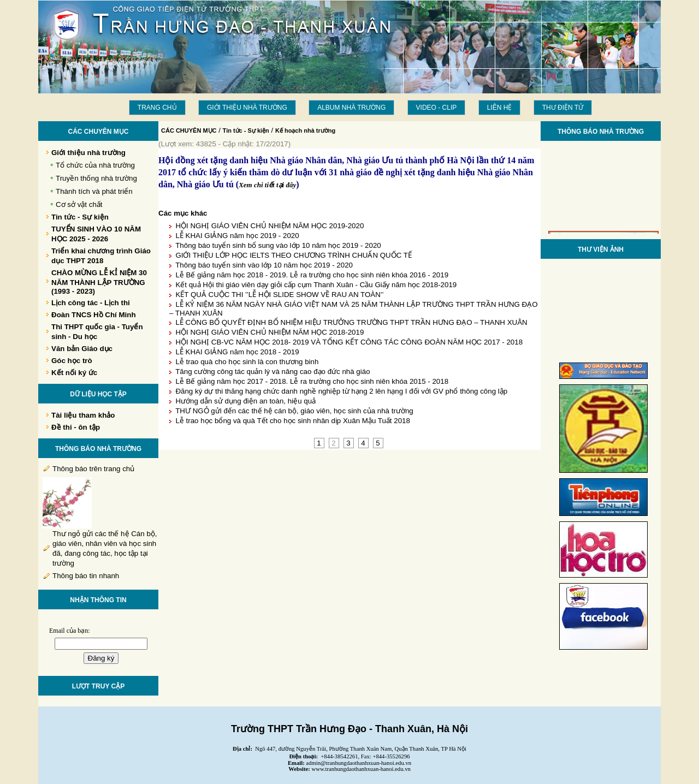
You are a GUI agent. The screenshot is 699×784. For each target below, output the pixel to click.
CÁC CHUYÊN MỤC (189, 130)
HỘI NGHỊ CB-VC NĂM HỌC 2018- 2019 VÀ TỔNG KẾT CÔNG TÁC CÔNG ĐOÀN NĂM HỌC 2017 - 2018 (349, 342)
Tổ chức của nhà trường (95, 165)
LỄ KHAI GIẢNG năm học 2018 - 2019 (237, 352)
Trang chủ (157, 108)
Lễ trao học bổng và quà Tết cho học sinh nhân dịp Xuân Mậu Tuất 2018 (292, 421)
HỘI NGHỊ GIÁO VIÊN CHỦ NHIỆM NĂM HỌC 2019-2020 (269, 226)
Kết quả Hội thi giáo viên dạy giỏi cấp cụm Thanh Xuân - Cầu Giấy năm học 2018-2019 (316, 285)
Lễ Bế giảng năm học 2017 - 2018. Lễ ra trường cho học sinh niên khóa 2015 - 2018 (312, 381)
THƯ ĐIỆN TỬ (563, 108)
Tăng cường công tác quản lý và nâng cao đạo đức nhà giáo (273, 372)
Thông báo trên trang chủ (93, 469)
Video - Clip (437, 108)
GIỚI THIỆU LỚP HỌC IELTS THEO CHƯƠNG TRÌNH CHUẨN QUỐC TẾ (294, 255)
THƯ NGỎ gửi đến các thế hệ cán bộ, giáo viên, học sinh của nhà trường (294, 411)
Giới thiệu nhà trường (247, 108)
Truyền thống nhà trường (96, 178)
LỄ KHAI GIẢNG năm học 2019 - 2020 (237, 236)
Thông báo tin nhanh (86, 576)
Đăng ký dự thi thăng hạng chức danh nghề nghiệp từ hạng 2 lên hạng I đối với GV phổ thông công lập (341, 391)
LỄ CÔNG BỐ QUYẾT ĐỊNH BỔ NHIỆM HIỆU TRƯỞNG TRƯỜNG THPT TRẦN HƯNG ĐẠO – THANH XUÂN (351, 322)
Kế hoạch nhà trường (305, 130)
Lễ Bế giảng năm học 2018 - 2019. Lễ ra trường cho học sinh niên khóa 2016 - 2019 (312, 275)
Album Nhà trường (351, 108)
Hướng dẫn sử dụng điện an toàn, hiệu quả (245, 401)
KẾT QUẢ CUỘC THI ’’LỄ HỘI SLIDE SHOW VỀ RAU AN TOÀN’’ (279, 295)
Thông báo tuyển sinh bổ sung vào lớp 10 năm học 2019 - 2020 (278, 245)
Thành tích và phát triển (94, 191)
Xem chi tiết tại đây (267, 185)
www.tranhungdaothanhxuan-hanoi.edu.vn (361, 769)
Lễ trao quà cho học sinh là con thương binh (247, 362)
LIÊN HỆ (500, 108)
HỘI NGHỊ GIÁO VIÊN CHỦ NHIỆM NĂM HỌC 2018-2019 (269, 332)
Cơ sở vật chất (79, 204)
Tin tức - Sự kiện (246, 130)
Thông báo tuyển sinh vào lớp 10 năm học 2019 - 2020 (264, 265)
